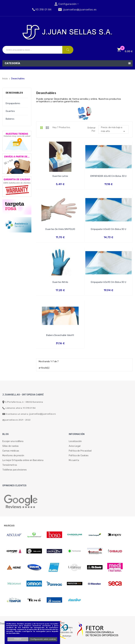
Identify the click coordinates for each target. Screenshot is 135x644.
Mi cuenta (74, 460)
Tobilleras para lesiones (15, 470)
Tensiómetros (10, 465)
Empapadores (13, 103)
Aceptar (18, 639)
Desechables (14, 93)
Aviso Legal (75, 446)
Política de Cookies (79, 456)
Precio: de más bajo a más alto (113, 130)
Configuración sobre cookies (43, 639)
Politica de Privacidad (80, 451)
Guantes (10, 111)
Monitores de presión (13, 456)
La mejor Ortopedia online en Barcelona (23, 460)
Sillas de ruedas (10, 446)
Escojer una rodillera (13, 441)
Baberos (10, 119)
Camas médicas (11, 451)
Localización (75, 441)
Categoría (12, 63)
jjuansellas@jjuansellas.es (43, 414)
